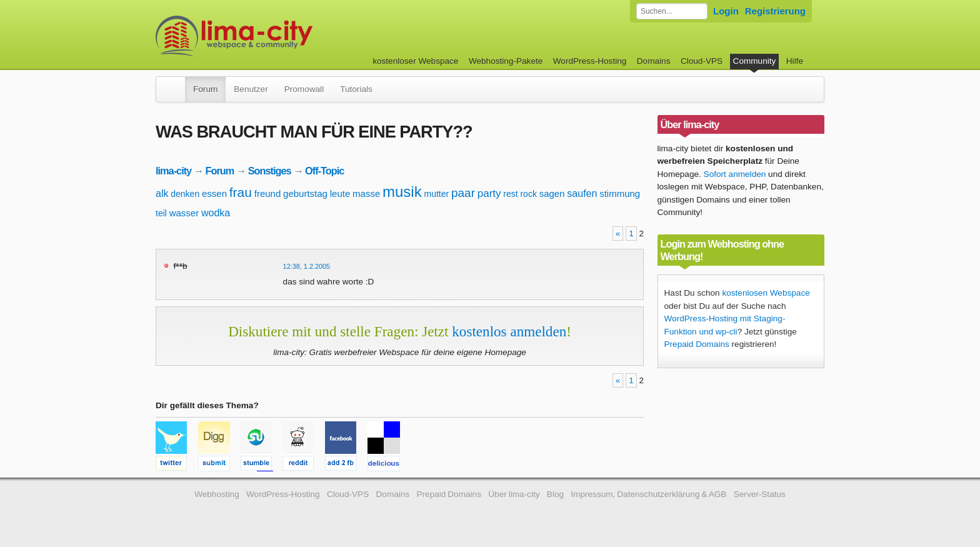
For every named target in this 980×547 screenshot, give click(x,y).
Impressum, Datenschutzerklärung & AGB (648, 494)
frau (241, 192)
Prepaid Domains (697, 344)
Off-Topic (324, 171)
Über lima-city (514, 494)
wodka (216, 213)
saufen (582, 193)
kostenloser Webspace (415, 61)
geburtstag (305, 193)
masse (366, 193)
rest (510, 194)
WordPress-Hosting (590, 61)
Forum (205, 89)
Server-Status (760, 494)
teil (161, 213)
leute (340, 193)
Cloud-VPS (702, 61)
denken (185, 194)
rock (528, 194)
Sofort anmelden (735, 174)
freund (268, 193)
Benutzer (251, 89)
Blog (555, 494)
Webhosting (217, 494)
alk (162, 193)
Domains (654, 61)
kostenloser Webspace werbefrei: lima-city (281, 36)
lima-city (173, 171)
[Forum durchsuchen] (672, 11)
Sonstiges (270, 171)
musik (402, 192)
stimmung (620, 193)
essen (214, 193)
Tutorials (356, 89)
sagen (552, 193)
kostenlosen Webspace (766, 293)
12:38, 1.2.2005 (307, 266)
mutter (436, 194)
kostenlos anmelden (509, 331)
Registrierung (775, 11)
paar (463, 193)
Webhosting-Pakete (506, 61)
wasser (184, 213)
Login (726, 11)
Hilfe (795, 61)
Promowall (304, 89)
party (489, 193)
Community (755, 61)
